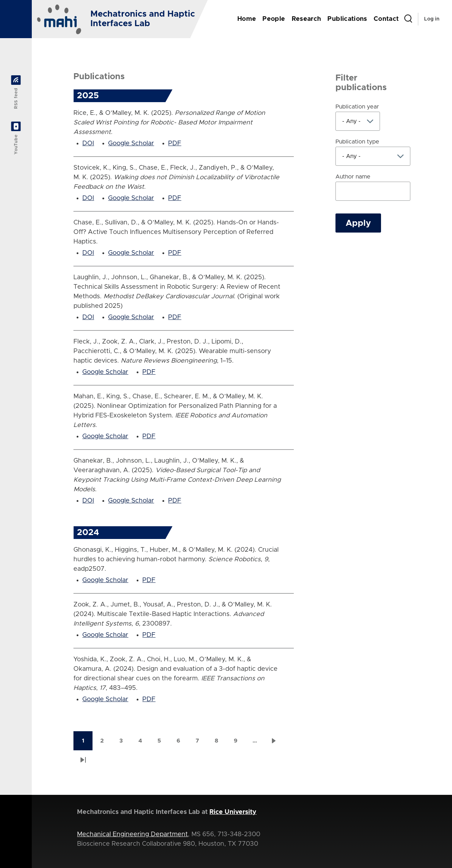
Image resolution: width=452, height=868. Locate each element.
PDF (175, 143)
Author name (353, 177)
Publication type (357, 142)
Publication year (357, 107)
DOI (88, 143)
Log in (432, 19)
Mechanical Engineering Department (132, 834)
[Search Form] (408, 19)
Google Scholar (131, 143)
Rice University (233, 812)
